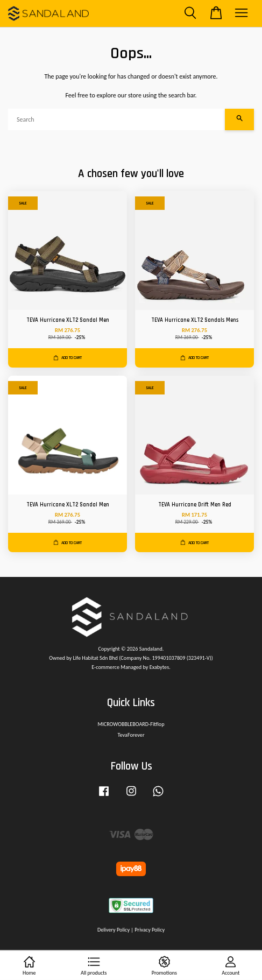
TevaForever (131, 735)
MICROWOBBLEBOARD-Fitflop (131, 724)
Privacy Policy (150, 930)
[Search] (116, 119)
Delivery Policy (114, 930)
